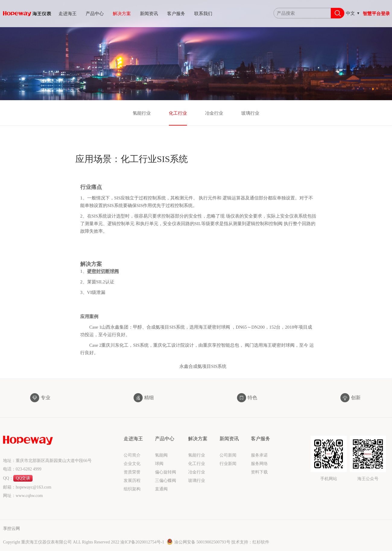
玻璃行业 (250, 113)
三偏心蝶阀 (166, 481)
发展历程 (132, 481)
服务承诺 (259, 455)
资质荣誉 (132, 472)
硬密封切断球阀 (103, 277)
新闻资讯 (149, 14)
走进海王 (68, 14)
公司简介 (132, 455)
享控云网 (11, 529)
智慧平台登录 (376, 14)
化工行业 (178, 113)
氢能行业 (142, 113)
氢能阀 (161, 455)
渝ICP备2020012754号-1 (143, 542)
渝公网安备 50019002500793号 (199, 542)
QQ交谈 (23, 478)
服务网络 (259, 464)
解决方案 (122, 14)
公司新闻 (228, 455)
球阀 (159, 464)
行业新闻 (228, 464)
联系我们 (203, 14)
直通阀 (161, 489)
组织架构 (132, 489)
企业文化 (132, 464)
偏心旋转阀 (166, 472)
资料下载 (259, 472)
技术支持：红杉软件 (250, 542)
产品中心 (95, 14)
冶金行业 (214, 113)
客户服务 (176, 14)
